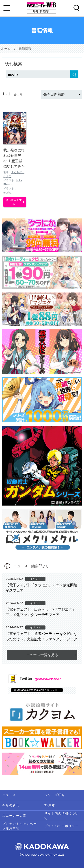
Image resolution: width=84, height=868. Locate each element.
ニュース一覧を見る (42, 655)
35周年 (50, 805)
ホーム (6, 49)
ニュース (9, 795)
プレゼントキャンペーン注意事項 (19, 826)
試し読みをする (14, 202)
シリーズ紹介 (55, 795)
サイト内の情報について (62, 816)
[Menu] (7, 8)
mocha (7, 193)
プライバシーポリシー (62, 826)
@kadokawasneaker (48, 679)
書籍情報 (25, 49)
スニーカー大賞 (14, 816)
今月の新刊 (11, 805)
